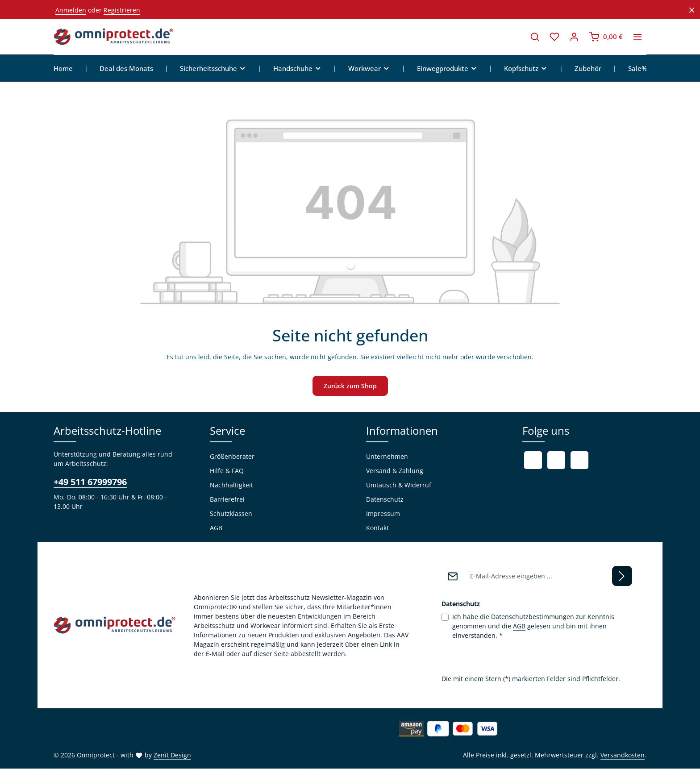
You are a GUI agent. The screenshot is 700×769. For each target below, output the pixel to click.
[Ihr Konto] (574, 37)
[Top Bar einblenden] (637, 37)
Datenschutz (385, 500)
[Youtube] (556, 461)
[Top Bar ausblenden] (692, 10)
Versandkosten (623, 755)
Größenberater (232, 457)
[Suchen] (535, 37)
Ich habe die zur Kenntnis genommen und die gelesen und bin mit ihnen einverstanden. (533, 626)
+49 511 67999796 (90, 482)
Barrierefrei (227, 500)
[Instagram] (579, 461)
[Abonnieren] (622, 576)
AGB (216, 528)
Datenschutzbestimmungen (533, 617)
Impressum (383, 514)
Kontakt (377, 528)
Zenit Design (172, 755)
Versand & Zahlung (395, 471)
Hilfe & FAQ (227, 471)
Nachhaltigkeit (231, 485)
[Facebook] (533, 461)
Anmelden (71, 10)
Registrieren (122, 10)
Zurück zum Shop (350, 386)
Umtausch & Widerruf (399, 485)
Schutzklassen (231, 514)
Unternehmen (387, 457)
